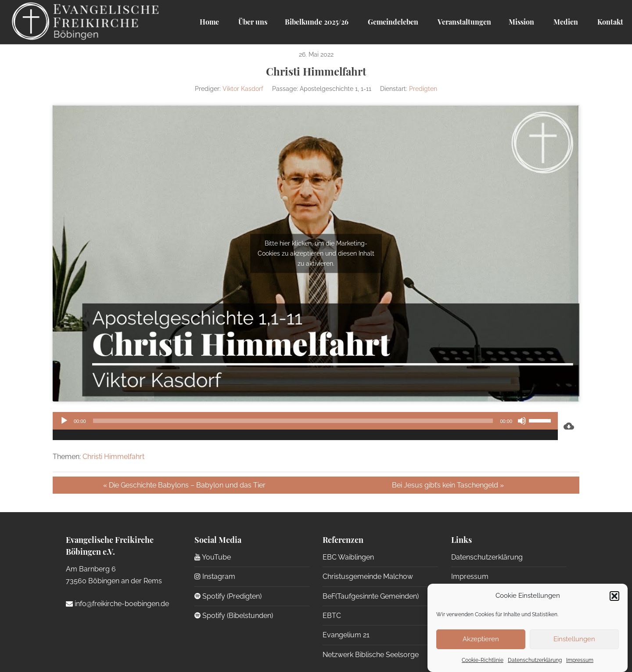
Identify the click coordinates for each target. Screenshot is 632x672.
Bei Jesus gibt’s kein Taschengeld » (448, 485)
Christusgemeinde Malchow (368, 576)
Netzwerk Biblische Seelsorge (371, 655)
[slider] (293, 421)
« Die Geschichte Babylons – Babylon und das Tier (184, 485)
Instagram (215, 576)
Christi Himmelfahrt (113, 457)
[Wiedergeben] (64, 421)
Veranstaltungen (463, 22)
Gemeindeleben (392, 22)
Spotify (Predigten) (228, 596)
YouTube (213, 557)
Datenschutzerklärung (535, 660)
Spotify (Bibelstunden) (234, 616)
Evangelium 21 (346, 635)
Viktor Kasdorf (243, 89)
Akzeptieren (481, 639)
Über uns (252, 22)
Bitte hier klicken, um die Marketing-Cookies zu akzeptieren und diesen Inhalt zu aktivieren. (316, 253)
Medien (565, 22)
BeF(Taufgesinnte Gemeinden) (371, 596)
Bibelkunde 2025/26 (317, 22)
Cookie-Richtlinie (483, 660)
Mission (521, 22)
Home (209, 22)
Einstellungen (574, 639)
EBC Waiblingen (348, 557)
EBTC (332, 616)
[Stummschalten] (522, 421)
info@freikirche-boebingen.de (117, 604)
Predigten (423, 89)
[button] (614, 596)
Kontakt (609, 22)
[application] (305, 426)
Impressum (580, 660)
